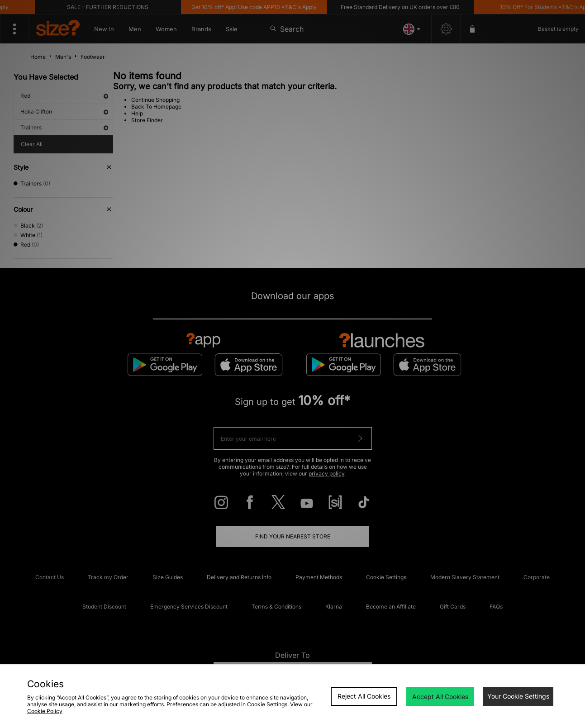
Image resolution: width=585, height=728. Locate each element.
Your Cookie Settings (518, 696)
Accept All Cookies (440, 697)
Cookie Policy (45, 711)
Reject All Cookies (364, 696)
